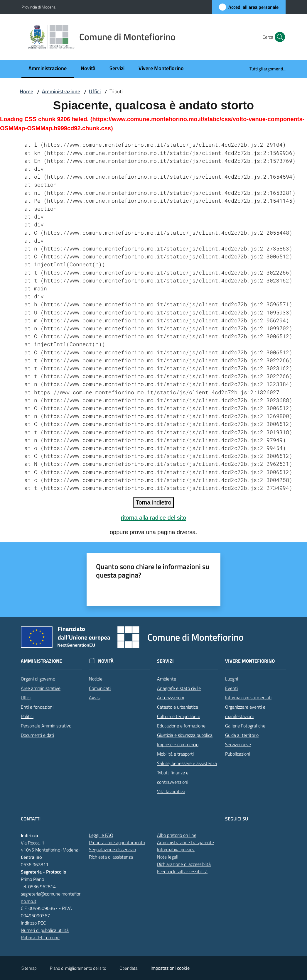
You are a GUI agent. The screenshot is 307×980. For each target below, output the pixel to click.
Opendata (128, 968)
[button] (279, 37)
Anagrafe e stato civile (179, 688)
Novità (106, 661)
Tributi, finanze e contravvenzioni (173, 777)
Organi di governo (38, 679)
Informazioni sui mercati (248, 698)
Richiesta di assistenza (111, 857)
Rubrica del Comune (40, 937)
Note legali (168, 857)
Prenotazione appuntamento (117, 842)
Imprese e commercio (178, 744)
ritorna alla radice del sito (153, 518)
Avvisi (95, 698)
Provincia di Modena (38, 7)
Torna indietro (153, 502)
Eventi (231, 688)
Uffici (95, 91)
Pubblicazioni (238, 754)
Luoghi (232, 679)
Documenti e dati (37, 735)
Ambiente (167, 679)
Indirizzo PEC (33, 923)
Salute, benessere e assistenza (187, 763)
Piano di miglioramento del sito (78, 968)
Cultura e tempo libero (179, 716)
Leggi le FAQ (101, 835)
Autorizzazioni (171, 698)
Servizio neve (238, 744)
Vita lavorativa (171, 791)
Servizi (165, 661)
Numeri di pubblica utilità (45, 930)
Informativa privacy (176, 849)
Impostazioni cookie (170, 968)
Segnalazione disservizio (112, 849)
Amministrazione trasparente (185, 842)
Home (26, 91)
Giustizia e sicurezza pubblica (185, 735)
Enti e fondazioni (37, 707)
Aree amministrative (41, 688)
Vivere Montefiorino (250, 661)
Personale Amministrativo (46, 726)
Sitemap (29, 968)
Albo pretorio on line (177, 835)
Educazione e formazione (181, 726)
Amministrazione (61, 91)
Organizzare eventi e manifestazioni (245, 712)
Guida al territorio (242, 735)
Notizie (96, 679)
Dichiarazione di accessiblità (184, 864)
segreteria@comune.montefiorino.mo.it (51, 897)
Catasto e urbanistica (178, 707)
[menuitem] (48, 69)
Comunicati (100, 688)
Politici (27, 716)
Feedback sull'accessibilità (182, 871)
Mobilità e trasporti (175, 754)
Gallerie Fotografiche (245, 726)
